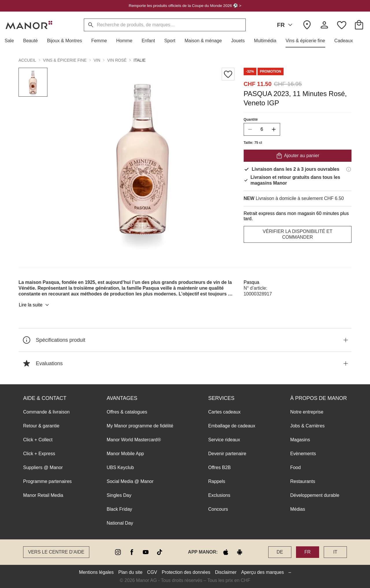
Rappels (217, 481)
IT (335, 552)
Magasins (300, 440)
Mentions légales (96, 572)
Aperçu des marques (262, 572)
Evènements (303, 454)
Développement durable (315, 495)
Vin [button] (97, 60)
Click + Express (39, 454)
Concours (218, 509)
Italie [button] (140, 60)
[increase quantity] (274, 129)
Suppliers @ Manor (43, 467)
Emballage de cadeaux (232, 426)
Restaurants (303, 481)
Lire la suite (35, 305)
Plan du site (130, 572)
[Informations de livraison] (349, 169)
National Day (120, 523)
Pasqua (251, 282)
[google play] (240, 552)
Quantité (251, 120)
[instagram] (118, 552)
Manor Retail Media (43, 495)
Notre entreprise (307, 412)
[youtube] (146, 552)
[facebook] (132, 552)
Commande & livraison (46, 412)
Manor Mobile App (125, 454)
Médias (298, 509)
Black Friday (119, 509)
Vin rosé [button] (117, 60)
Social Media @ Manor (130, 481)
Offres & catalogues (127, 412)
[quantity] (262, 129)
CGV (152, 572)
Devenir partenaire (227, 454)
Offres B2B (219, 467)
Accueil (27, 60)
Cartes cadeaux (224, 412)
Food (295, 467)
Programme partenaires (47, 481)
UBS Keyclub (120, 467)
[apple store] (226, 552)
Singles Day (119, 495)
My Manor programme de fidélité (140, 426)
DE (280, 552)
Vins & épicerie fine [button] (65, 60)
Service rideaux (224, 440)
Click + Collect (38, 440)
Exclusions (219, 495)
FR (286, 25)
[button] (12, 41)
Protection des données (186, 572)
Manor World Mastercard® (134, 440)
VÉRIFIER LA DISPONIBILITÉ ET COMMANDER (298, 234)
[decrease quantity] (250, 129)
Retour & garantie (41, 426)
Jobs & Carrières (307, 426)
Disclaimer (226, 572)
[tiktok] (160, 552)
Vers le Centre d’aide (56, 552)
